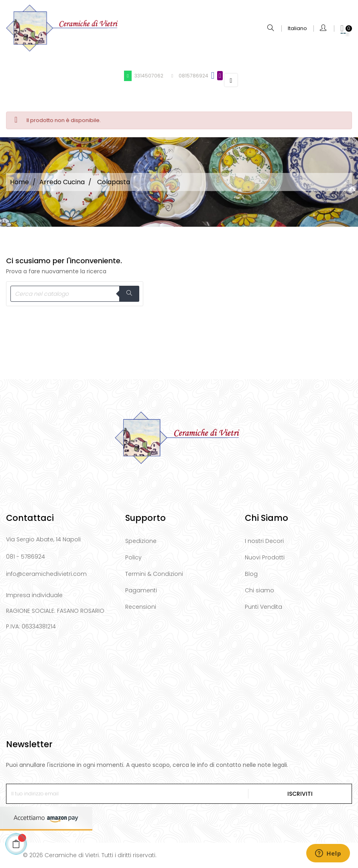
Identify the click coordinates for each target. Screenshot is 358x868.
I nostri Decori (264, 541)
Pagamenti (141, 590)
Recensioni (141, 607)
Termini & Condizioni (154, 574)
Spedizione (141, 541)
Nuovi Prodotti (265, 557)
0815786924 (188, 76)
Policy (133, 557)
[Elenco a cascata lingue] (297, 28)
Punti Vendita (263, 607)
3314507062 (143, 76)
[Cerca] (75, 294)
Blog (251, 574)
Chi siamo (259, 590)
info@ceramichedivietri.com (46, 574)
